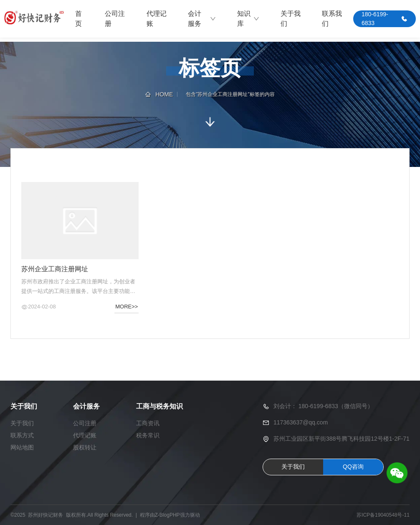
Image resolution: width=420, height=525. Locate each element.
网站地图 (22, 447)
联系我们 (332, 19)
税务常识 (148, 435)
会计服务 (202, 19)
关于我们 (291, 19)
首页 (78, 19)
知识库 (248, 19)
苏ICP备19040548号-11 (383, 515)
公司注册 (115, 19)
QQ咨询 (353, 467)
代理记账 (157, 19)
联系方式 (22, 435)
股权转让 (85, 447)
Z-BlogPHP (167, 515)
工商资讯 (148, 423)
